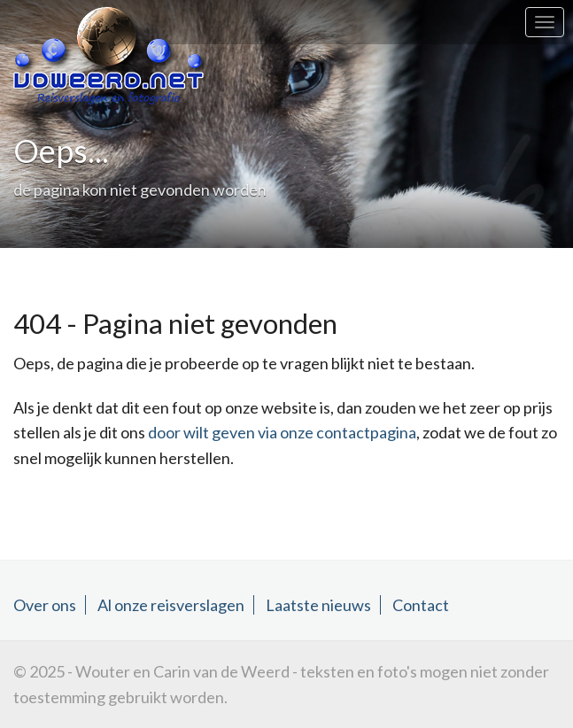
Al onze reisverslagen (171, 605)
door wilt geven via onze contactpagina (282, 432)
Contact (421, 605)
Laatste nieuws (318, 605)
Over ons (45, 605)
